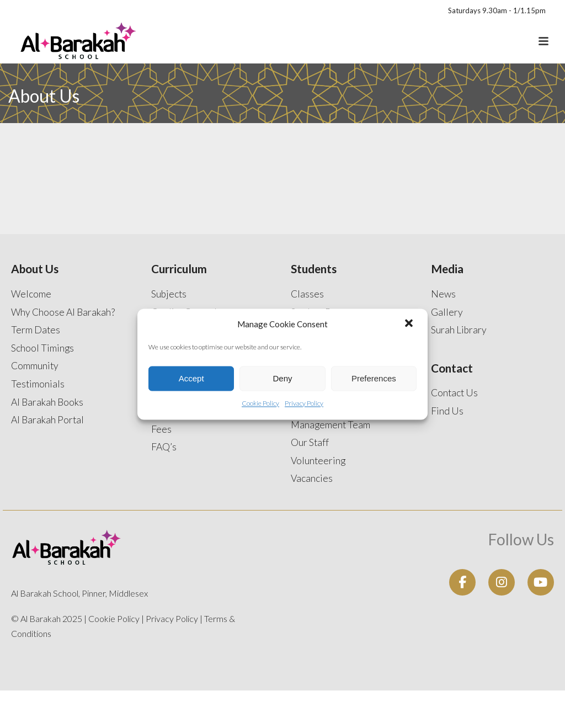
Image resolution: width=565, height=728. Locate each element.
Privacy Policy (304, 404)
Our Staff (310, 442)
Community (35, 366)
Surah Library (459, 330)
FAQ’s (164, 447)
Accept (191, 378)
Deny (282, 378)
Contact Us (454, 393)
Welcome (31, 294)
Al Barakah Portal (47, 420)
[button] (410, 324)
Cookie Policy (260, 404)
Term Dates (36, 330)
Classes (307, 294)
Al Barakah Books (47, 402)
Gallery (447, 312)
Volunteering (318, 461)
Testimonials (38, 384)
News (443, 294)
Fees (161, 429)
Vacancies (312, 478)
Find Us (447, 411)
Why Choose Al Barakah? (63, 312)
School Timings (42, 348)
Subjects (169, 294)
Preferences (374, 378)
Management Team (331, 425)
